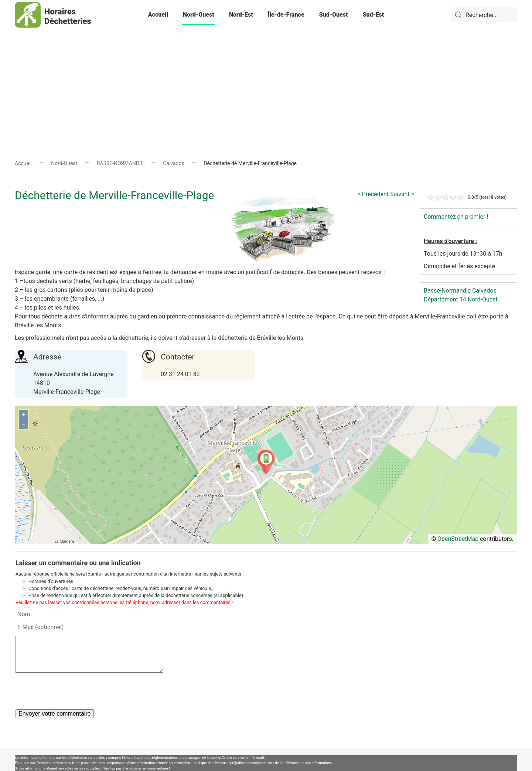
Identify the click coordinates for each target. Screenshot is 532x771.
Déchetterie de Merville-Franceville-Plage (115, 195)
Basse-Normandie (447, 291)
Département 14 (445, 299)
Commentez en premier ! (456, 217)
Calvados (174, 163)
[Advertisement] (266, 81)
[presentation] (72, 691)
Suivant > (402, 194)
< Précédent (373, 194)
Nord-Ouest (199, 15)
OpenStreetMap (458, 539)
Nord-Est (241, 15)
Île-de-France (286, 15)
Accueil (158, 15)
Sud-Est (373, 15)
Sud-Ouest (334, 15)
